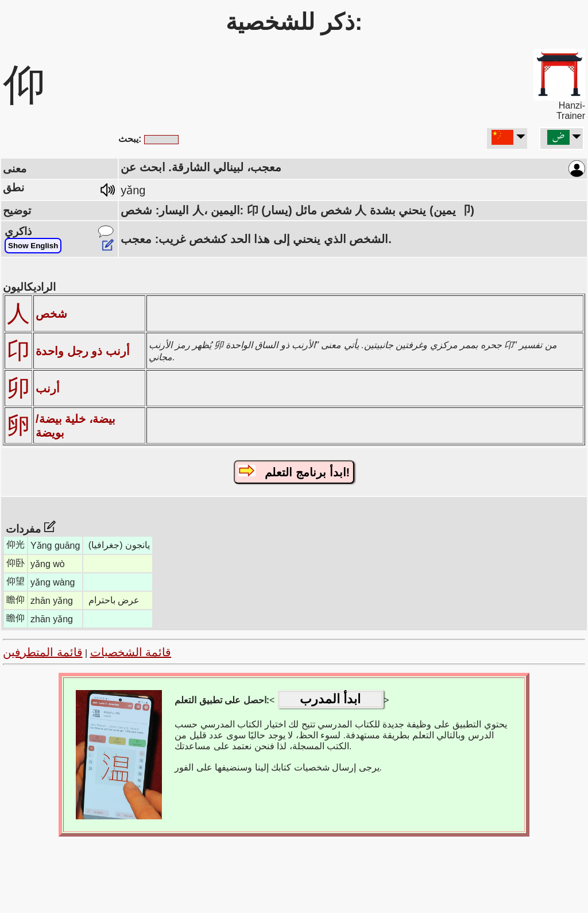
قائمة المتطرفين (43, 652)
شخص (51, 314)
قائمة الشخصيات (131, 652)
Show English (33, 246)
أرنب (48, 388)
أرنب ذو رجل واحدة (83, 351)
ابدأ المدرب (330, 699)
